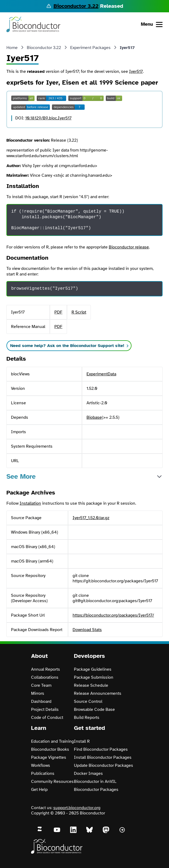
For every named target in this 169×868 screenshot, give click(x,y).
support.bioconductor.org (77, 808)
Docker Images (88, 773)
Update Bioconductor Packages (104, 765)
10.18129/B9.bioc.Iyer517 (48, 118)
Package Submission (94, 677)
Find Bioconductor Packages (101, 749)
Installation (30, 503)
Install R (82, 741)
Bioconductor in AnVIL (95, 782)
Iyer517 (136, 71)
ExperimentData (101, 374)
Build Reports (87, 718)
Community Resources (52, 782)
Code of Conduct (47, 718)
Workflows (41, 765)
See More (21, 476)
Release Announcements (98, 693)
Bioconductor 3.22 (76, 6)
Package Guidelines (93, 669)
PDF (58, 312)
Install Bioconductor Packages (103, 757)
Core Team (41, 685)
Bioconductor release (129, 247)
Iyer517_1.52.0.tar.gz (91, 518)
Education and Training (52, 741)
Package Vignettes (49, 757)
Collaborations (45, 677)
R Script (79, 312)
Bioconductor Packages (96, 790)
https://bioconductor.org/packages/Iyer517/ (113, 615)
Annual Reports (46, 669)
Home (12, 48)
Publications (43, 773)
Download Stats (87, 630)
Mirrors (38, 693)
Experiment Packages (90, 48)
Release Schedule (91, 685)
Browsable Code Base (94, 710)
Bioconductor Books (50, 749)
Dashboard (41, 701)
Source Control (88, 701)
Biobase (94, 417)
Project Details (45, 710)
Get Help (39, 790)
